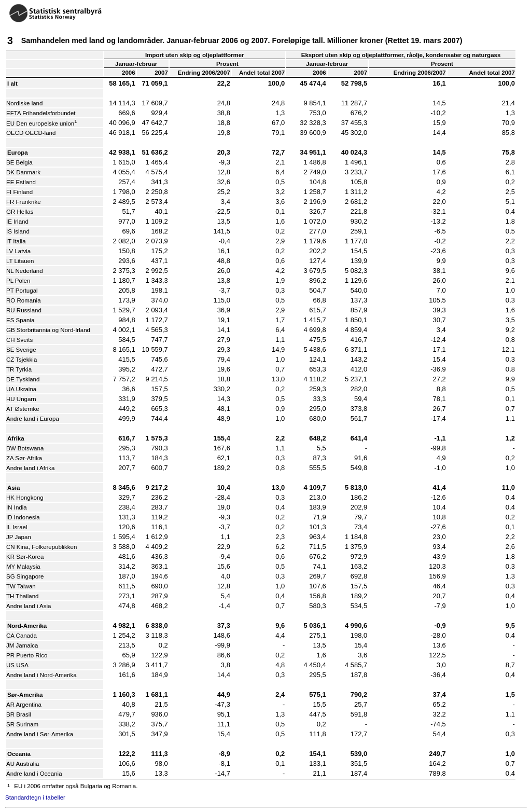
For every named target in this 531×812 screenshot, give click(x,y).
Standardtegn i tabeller (35, 797)
